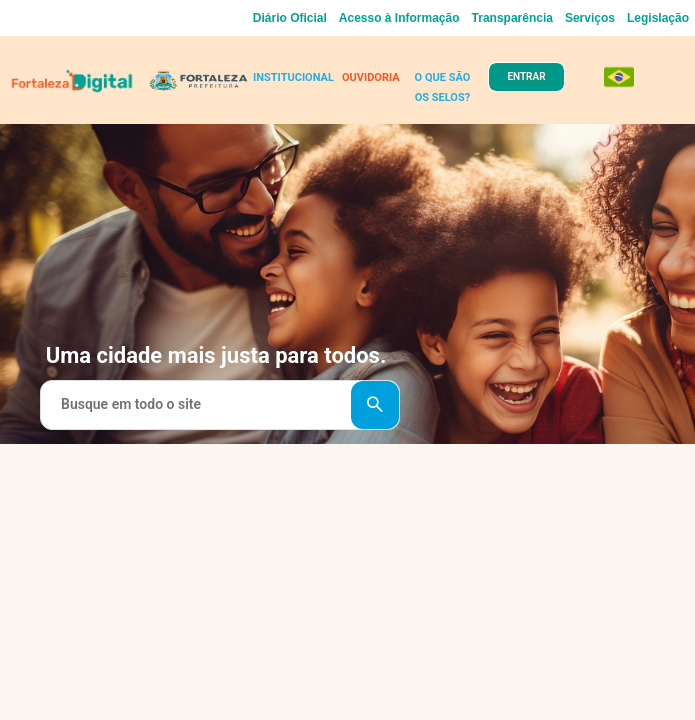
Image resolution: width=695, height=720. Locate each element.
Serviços (590, 18)
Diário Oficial (290, 18)
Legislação (658, 18)
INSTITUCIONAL (293, 77)
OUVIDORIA (371, 77)
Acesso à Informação (399, 18)
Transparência (512, 18)
